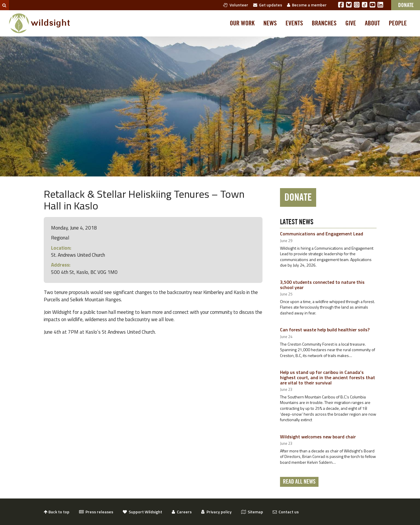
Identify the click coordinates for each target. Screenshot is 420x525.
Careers (182, 512)
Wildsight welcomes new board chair (318, 437)
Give (351, 23)
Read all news (299, 482)
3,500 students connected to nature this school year (322, 285)
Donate (298, 197)
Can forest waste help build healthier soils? (325, 330)
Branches (324, 23)
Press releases (96, 512)
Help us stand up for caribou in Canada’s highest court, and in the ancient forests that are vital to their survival (328, 377)
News (270, 23)
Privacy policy (216, 512)
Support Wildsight (142, 512)
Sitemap (252, 512)
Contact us (286, 512)
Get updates (268, 5)
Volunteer (236, 5)
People (398, 23)
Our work (242, 23)
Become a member (307, 5)
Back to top (57, 512)
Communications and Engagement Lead (322, 234)
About (372, 23)
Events (294, 23)
